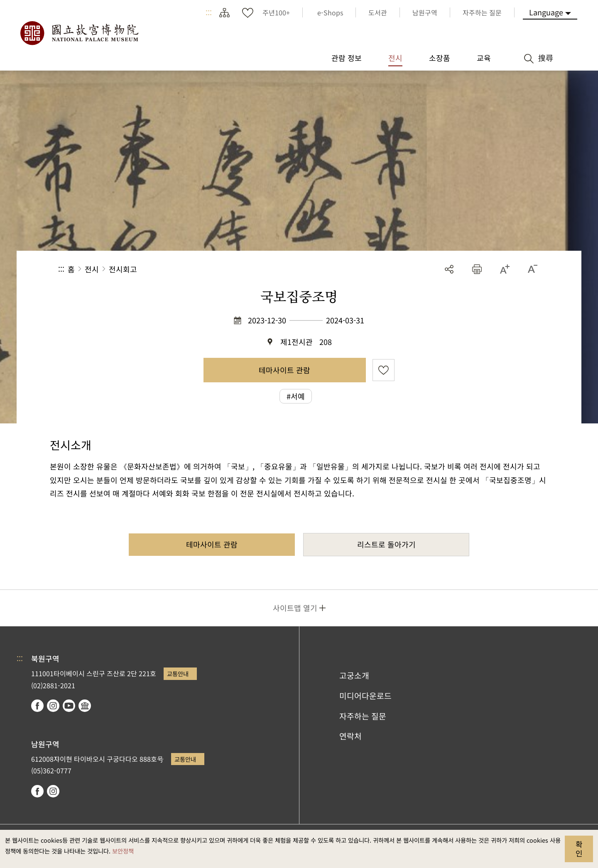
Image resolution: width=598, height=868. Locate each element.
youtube (69, 706)
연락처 (350, 736)
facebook (37, 706)
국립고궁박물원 (79, 33)
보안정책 (123, 851)
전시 (92, 269)
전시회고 (123, 269)
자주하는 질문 (363, 716)
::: (209, 12)
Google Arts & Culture (85, 706)
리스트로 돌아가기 (386, 544)
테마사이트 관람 (284, 370)
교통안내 (178, 674)
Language (546, 12)
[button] (477, 269)
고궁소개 (354, 675)
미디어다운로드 (365, 696)
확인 (579, 848)
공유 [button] (449, 269)
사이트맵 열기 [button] (295, 608)
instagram (53, 706)
